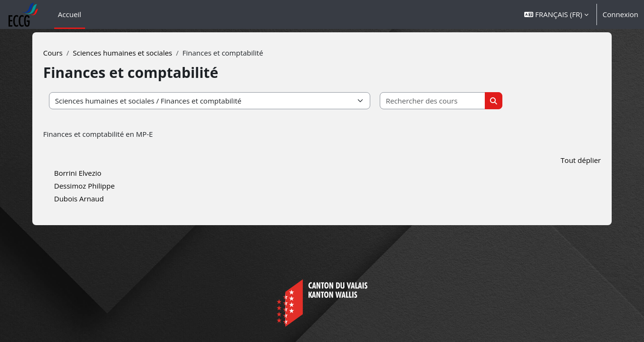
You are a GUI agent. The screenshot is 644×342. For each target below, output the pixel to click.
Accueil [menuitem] (70, 14)
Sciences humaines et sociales (143, 53)
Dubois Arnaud (100, 199)
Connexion (620, 14)
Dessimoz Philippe (105, 186)
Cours (73, 53)
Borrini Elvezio (98, 173)
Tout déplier (560, 160)
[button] (556, 14)
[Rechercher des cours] (453, 101)
